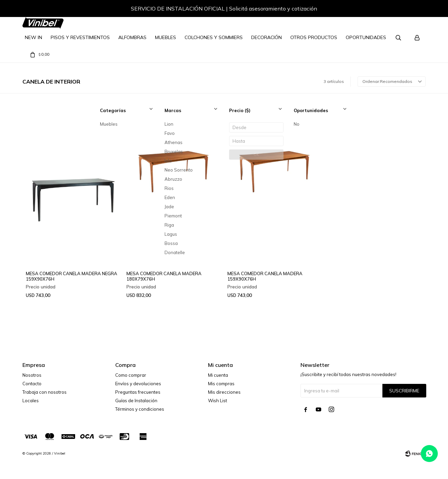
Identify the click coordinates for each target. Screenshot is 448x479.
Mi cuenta (218, 375)
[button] (414, 10)
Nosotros (32, 375)
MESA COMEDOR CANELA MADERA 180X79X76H (164, 276)
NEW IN (33, 37)
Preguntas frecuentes (138, 392)
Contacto (32, 384)
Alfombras (132, 37)
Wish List (218, 401)
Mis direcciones (224, 392)
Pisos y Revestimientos (80, 37)
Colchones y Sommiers (214, 37)
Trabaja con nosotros (45, 392)
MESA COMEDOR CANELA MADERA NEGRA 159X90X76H (72, 276)
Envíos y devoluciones (138, 384)
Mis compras (221, 384)
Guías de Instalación (136, 401)
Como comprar (131, 375)
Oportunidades (366, 37)
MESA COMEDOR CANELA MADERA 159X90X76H (265, 276)
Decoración (266, 37)
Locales (31, 401)
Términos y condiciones (140, 409)
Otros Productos (314, 37)
